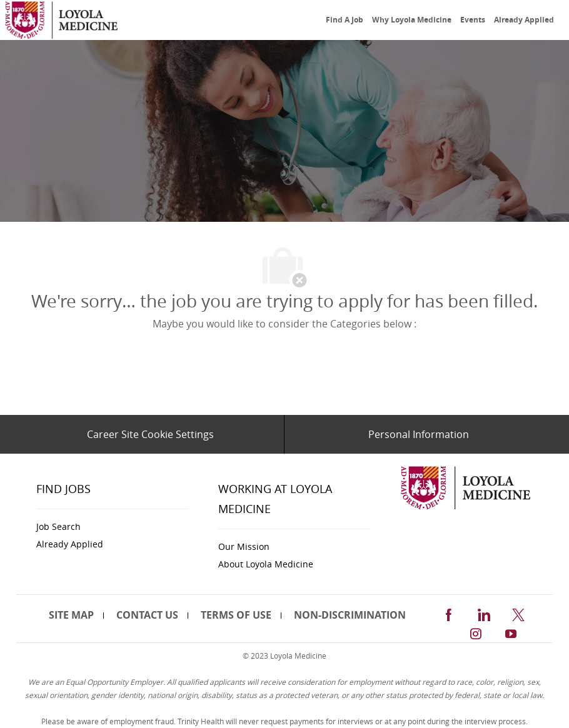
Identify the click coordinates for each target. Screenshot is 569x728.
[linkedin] (483, 613)
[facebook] (448, 613)
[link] (61, 20)
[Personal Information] (419, 434)
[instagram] (476, 632)
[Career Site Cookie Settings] (150, 434)
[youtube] (511, 632)
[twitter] (518, 613)
